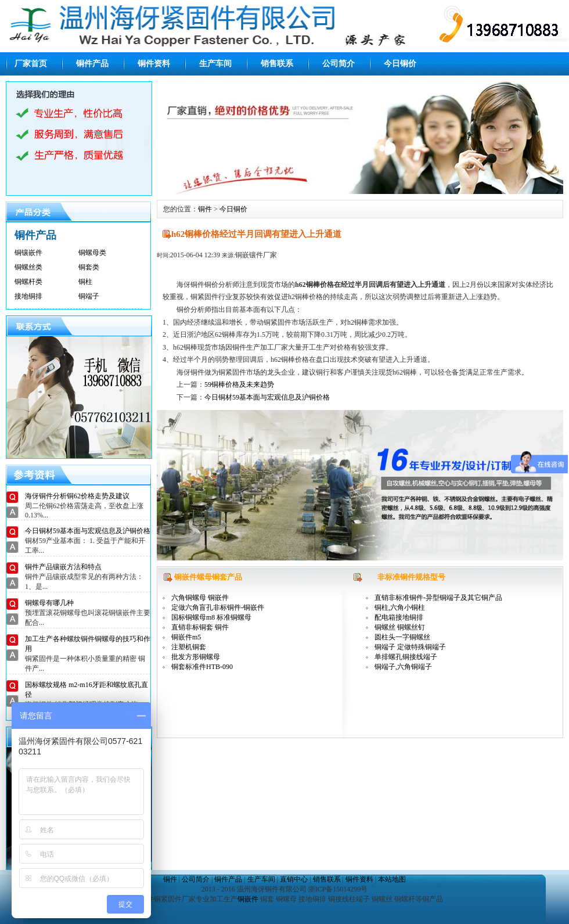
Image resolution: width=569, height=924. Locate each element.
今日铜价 (400, 64)
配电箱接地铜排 (399, 617)
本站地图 (392, 879)
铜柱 (85, 282)
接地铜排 (28, 296)
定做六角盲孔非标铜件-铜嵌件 (218, 607)
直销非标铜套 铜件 (200, 627)
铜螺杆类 (28, 282)
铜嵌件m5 (186, 637)
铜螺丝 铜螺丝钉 (400, 627)
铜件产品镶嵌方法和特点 (63, 567)
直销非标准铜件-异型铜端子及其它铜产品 (438, 598)
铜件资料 (154, 64)
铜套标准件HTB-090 (202, 667)
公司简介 (338, 64)
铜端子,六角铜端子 (403, 667)
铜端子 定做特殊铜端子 (410, 647)
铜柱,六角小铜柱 (400, 607)
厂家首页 (31, 64)
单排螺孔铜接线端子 (406, 657)
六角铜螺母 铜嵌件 (200, 598)
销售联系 (277, 64)
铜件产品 (92, 64)
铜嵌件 (248, 899)
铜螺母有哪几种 (49, 603)
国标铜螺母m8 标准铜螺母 (211, 617)
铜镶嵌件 (28, 253)
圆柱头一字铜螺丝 (402, 637)
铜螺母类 (92, 253)
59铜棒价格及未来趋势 (239, 384)
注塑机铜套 (189, 647)
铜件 (205, 209)
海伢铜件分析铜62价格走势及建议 (77, 496)
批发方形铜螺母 (196, 657)
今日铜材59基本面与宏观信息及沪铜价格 (88, 531)
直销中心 (294, 879)
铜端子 (89, 296)
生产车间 (215, 64)
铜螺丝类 (28, 267)
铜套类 (89, 267)
